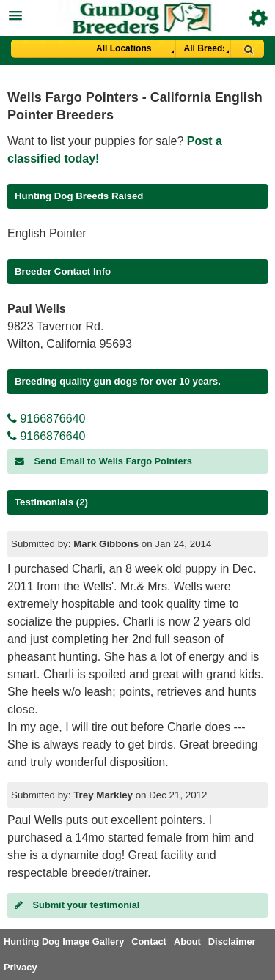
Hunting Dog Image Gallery (64, 942)
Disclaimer (232, 942)
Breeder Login (258, 18)
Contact (149, 942)
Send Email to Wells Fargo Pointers (103, 461)
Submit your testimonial (77, 905)
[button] (137, 14)
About (187, 942)
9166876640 (46, 419)
